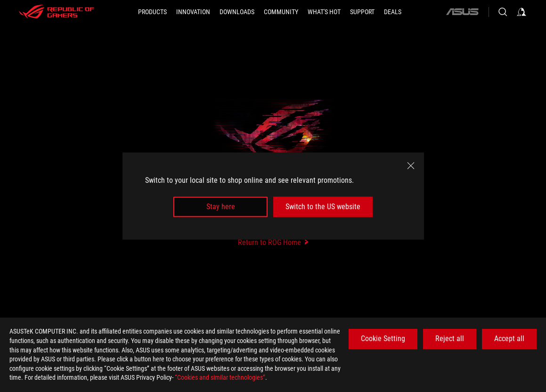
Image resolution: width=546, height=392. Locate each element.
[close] (411, 166)
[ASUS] (462, 12)
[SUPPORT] (362, 12)
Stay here (221, 207)
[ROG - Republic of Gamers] (57, 12)
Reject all (450, 339)
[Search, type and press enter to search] (503, 12)
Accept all (509, 339)
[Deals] (393, 12)
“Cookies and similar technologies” (220, 377)
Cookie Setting (383, 339)
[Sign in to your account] (522, 12)
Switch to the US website (323, 207)
